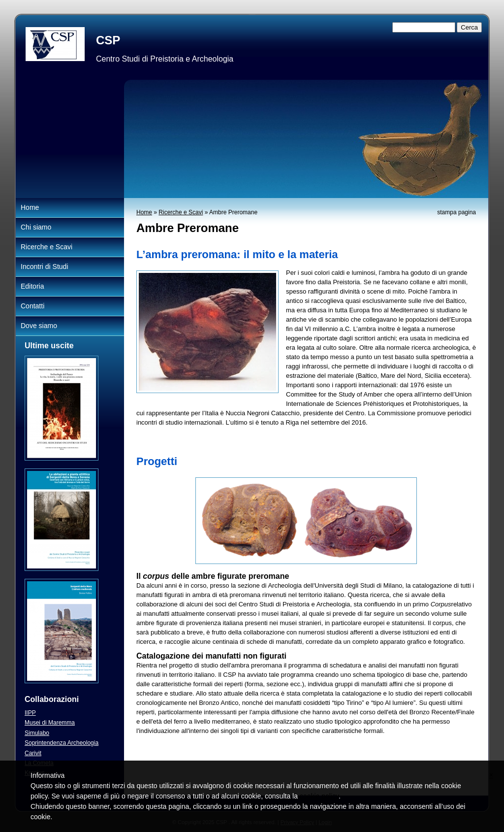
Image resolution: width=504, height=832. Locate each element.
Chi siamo (36, 227)
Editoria (32, 286)
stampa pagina (457, 212)
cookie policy (319, 796)
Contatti (32, 306)
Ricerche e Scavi (181, 212)
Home (144, 212)
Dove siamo (39, 326)
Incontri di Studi (45, 266)
